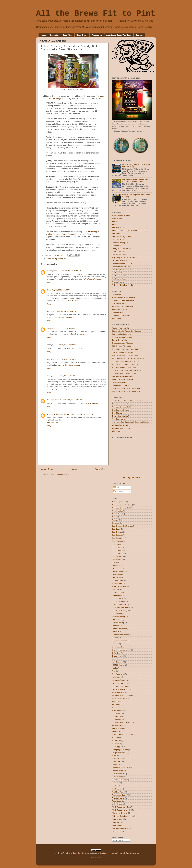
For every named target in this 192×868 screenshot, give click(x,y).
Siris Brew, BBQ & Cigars (121, 270)
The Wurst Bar (117, 312)
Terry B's (115, 783)
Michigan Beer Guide (120, 425)
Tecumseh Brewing (119, 780)
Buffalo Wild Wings (119, 586)
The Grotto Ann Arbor (120, 276)
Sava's (114, 756)
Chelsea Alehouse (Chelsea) (123, 343)
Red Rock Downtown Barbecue (124, 306)
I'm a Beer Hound (118, 419)
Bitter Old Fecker (118, 571)
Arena (114, 517)
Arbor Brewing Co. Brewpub (122, 215)
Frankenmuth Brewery (120, 635)
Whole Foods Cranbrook (121, 810)
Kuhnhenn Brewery (119, 680)
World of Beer (117, 819)
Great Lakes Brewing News (122, 416)
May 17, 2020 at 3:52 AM (65, 328)
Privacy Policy (96, 858)
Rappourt (115, 738)
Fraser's (115, 638)
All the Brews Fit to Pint (96, 14)
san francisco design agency (69, 365)
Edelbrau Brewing (119, 617)
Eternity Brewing (118, 623)
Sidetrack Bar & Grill (119, 309)
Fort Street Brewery (119, 629)
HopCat (115, 668)
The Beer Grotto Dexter (121, 385)
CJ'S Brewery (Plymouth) (121, 346)
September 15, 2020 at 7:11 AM (83, 414)
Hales (49, 290)
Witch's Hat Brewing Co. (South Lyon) (126, 391)
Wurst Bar (116, 822)
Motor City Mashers (119, 698)
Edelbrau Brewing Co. (120, 243)
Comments (118, 491)
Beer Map (68, 35)
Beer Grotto (116, 544)
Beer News (62, 259)
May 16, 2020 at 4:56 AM (67, 311)
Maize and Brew (118, 692)
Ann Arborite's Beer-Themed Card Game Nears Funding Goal (135, 181)
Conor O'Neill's (117, 599)
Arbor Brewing (54, 99)
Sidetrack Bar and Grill (120, 768)
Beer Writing (116, 559)
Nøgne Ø (115, 704)
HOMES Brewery (118, 252)
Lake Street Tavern (119, 683)
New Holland (117, 701)
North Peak (116, 707)
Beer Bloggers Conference (122, 526)
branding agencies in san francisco (73, 389)
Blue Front (116, 234)
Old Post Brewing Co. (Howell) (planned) (127, 370)
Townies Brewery (118, 282)
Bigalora (115, 225)
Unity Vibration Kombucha (122, 316)
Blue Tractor (116, 577)
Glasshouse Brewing (120, 647)
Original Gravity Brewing (121, 722)
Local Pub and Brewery (121, 689)
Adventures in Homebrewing (123, 404)
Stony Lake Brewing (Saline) (123, 379)
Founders (115, 632)
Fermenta (115, 626)
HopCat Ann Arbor (119, 255)
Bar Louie (115, 523)
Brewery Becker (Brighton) (122, 337)
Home (43, 35)
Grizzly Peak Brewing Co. (121, 249)
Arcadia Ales (117, 514)
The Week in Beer (119, 795)
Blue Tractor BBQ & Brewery (123, 237)
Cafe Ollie (116, 589)
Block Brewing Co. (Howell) (122, 334)
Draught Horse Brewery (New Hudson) (126, 349)
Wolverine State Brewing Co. (123, 285)
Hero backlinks (53, 400)
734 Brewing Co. (118, 294)
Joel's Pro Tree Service (69, 301)
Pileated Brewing (118, 728)
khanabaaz (51, 328)
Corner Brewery (118, 602)
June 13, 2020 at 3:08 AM (67, 359)
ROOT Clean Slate (92, 403)
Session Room (117, 759)
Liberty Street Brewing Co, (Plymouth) (126, 361)
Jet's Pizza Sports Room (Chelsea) (125, 355)
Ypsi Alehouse (117, 319)
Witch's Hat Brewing (119, 813)
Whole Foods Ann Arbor (121, 807)
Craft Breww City (118, 240)
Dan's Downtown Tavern (121, 608)
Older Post (100, 469)
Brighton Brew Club (119, 583)
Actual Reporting (118, 502)
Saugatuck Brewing (119, 753)
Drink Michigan (117, 413)
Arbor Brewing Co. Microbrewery (124, 297)
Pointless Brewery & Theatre (123, 264)
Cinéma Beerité (118, 596)
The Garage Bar (118, 273)
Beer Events (82, 35)
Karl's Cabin (116, 677)
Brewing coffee (52, 422)
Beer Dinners (117, 532)
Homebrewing (117, 662)
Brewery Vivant (118, 580)
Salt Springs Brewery (120, 750)
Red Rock (116, 744)
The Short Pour (118, 792)
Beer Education (118, 538)
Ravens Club (117, 741)
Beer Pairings (117, 550)
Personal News (118, 725)
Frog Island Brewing (119, 641)
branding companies (66, 317)
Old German (116, 713)
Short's (114, 765)
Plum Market (117, 731)
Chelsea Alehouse (119, 592)
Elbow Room (117, 620)
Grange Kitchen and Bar (121, 650)
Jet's (113, 671)
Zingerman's (116, 831)
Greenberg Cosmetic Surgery (58, 414)
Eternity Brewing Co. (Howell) (123, 352)
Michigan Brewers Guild (121, 428)
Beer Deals (116, 529)
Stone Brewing (117, 777)
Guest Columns (118, 659)
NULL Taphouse (118, 710)
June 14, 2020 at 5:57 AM (67, 376)
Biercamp (115, 221)
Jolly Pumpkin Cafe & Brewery (123, 258)
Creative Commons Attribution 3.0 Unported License (119, 853)
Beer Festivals (117, 541)
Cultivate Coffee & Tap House (123, 300)
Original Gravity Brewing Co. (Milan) (125, 373)
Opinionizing (116, 719)
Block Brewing (117, 574)
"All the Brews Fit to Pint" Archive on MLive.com (130, 401)
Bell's (114, 562)
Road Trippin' (117, 747)
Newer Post (47, 469)
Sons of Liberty (117, 771)
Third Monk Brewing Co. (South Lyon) (126, 388)
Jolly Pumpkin (117, 674)
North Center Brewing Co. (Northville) (126, 364)
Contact (139, 35)
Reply (49, 282)
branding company (78, 334)
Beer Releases (117, 553)
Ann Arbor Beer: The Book (119, 35)
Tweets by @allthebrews (132, 478)
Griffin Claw (116, 653)
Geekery (115, 644)
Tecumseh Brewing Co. (121, 382)
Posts (116, 487)
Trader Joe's (116, 801)
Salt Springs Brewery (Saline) (123, 376)
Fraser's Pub (117, 246)
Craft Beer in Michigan (120, 410)
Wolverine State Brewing (121, 816)
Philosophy (97, 35)
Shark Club (116, 762)
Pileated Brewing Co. (120, 261)
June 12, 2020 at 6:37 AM (67, 345)
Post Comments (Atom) (60, 474)
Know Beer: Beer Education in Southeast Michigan (131, 422)
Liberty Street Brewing (120, 686)
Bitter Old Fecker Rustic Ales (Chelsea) (127, 331)
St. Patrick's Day (118, 774)
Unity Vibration (117, 804)
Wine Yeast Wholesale (92, 279)
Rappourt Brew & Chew (121, 267)
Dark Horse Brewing (119, 611)
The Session (117, 789)
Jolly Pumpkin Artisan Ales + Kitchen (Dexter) (129, 358)
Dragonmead (117, 614)
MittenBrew (116, 431)
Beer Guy (55, 35)
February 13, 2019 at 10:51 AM (69, 271)
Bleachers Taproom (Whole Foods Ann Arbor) (129, 231)
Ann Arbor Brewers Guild (121, 407)
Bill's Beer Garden (119, 228)
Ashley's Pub (117, 218)
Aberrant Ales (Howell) (120, 328)
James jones (52, 271)
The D (114, 786)
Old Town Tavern (118, 716)
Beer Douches (117, 535)
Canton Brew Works (119, 340)
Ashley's (115, 520)
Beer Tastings (117, 556)
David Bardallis (79, 853)
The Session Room (119, 279)
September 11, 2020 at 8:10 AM (71, 400)
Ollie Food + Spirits (119, 303)
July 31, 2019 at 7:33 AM (61, 290)
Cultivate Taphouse (119, 605)
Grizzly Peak (117, 656)
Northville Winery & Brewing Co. (124, 367)
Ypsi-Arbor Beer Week (120, 828)
